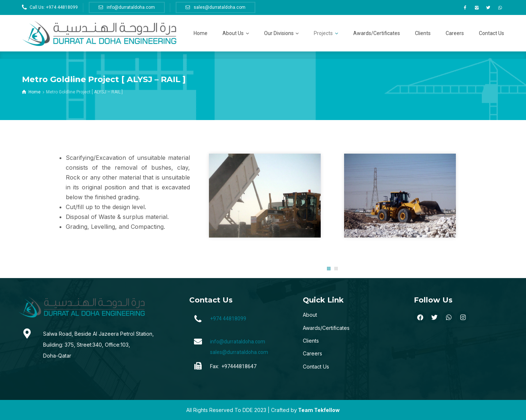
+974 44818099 (228, 319)
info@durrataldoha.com (238, 342)
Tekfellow (327, 410)
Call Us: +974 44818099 (54, 7)
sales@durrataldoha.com (239, 352)
